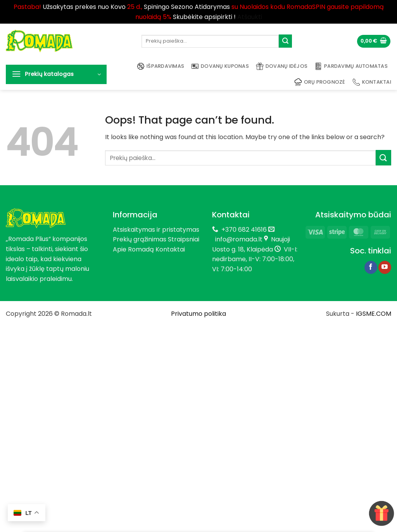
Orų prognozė (320, 82)
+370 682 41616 (244, 230)
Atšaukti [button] (250, 17)
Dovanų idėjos (282, 66)
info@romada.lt (237, 239)
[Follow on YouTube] (385, 267)
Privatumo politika (198, 314)
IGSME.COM (374, 314)
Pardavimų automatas (351, 66)
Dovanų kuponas (220, 66)
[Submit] (285, 41)
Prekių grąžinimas (140, 239)
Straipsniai (184, 239)
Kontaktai (372, 82)
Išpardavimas (161, 66)
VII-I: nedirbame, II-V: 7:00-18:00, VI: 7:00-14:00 (255, 259)
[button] (374, 41)
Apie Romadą (133, 249)
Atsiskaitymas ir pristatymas (156, 230)
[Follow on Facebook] (371, 267)
